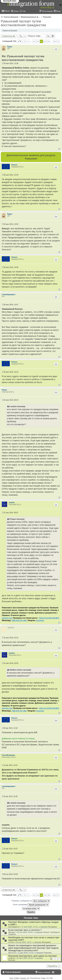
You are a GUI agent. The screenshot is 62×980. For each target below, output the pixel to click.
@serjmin (40, 620)
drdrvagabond (14, 927)
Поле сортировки (31, 905)
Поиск (48, 36)
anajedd (11, 958)
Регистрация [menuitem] (47, 11)
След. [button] (58, 41)
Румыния (47, 17)
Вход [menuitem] (58, 11)
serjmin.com (7, 618)
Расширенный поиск (53, 36)
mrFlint (11, 942)
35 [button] (49, 41)
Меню (7, 11)
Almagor (12, 932)
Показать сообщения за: (31, 901)
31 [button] (34, 41)
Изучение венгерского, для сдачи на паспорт (33, 956)
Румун (4, 390)
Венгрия (12, 960)
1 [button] (28, 41)
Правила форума (10, 31)
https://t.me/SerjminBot (49, 618)
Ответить (8, 36)
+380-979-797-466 (19, 620)
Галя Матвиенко (8, 755)
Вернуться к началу (59, 149)
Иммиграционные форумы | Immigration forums (31, 17)
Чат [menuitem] (24, 11)
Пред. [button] (25, 41)
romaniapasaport (9, 295)
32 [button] (38, 41)
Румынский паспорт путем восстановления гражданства (23, 23)
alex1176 (12, 953)
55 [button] (54, 41)
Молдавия (52, 927)
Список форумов (11, 17)
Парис (10, 47)
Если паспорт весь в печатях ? (25, 930)
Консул (14, 165)
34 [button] (45, 41)
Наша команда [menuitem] (44, 972)
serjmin (12, 503)
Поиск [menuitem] (16, 11)
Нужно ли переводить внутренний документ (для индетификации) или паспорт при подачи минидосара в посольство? (33, 948)
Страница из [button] (20, 41)
